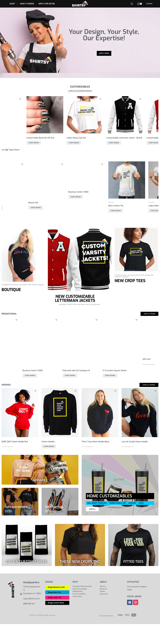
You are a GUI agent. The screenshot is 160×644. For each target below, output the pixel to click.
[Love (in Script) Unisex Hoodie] (140, 413)
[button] (35, 99)
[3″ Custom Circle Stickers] (20, 336)
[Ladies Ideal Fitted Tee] (60, 180)
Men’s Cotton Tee (9, 206)
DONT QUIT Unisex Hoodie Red (15, 442)
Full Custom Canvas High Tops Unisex (98, 359)
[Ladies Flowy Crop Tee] (60, 115)
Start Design (9, 143)
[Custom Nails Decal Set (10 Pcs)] (20, 115)
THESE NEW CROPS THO (80, 562)
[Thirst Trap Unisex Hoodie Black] (100, 413)
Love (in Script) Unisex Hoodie (135, 442)
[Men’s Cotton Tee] (20, 180)
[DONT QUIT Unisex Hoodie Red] (20, 413)
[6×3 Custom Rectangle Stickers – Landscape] (140, 336)
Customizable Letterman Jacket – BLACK (100, 138)
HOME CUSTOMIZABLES (109, 496)
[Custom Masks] (140, 180)
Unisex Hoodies (88, 203)
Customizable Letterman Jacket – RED (138, 138)
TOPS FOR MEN (54, 507)
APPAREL (40, 480)
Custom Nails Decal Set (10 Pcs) (15, 138)
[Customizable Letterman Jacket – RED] (140, 115)
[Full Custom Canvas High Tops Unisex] (100, 336)
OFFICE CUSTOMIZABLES (27, 562)
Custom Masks (128, 203)
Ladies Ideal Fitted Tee (51, 206)
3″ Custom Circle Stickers (12, 359)
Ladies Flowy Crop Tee (51, 138)
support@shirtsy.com (31, 599)
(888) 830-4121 (29, 604)
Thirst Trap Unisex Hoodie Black (95, 442)
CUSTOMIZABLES (80, 87)
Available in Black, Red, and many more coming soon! (80, 304)
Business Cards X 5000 (52, 359)
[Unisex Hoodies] (100, 180)
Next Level (5, 202)
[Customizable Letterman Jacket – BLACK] (100, 115)
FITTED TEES (133, 562)
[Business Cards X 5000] (60, 336)
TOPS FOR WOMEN (16, 507)
